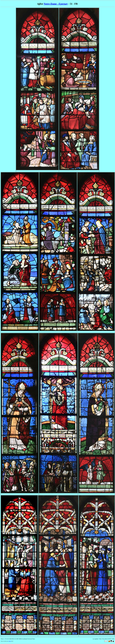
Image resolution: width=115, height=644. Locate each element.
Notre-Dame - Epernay (56, 4)
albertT (10, 641)
